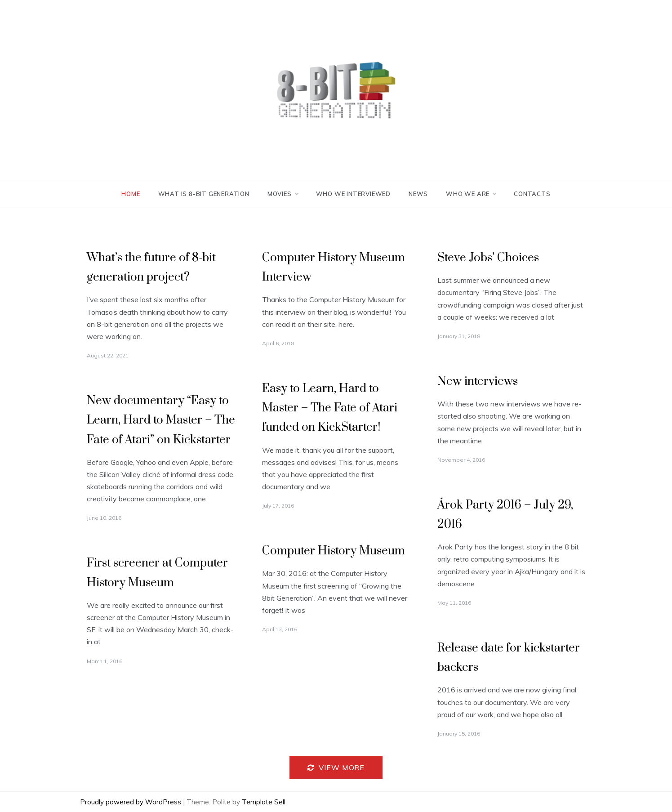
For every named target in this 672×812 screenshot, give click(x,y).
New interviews (478, 381)
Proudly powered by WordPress (131, 802)
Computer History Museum (334, 551)
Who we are (471, 194)
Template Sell (264, 802)
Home (131, 194)
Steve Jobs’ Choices (488, 258)
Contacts (532, 194)
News (418, 194)
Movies (283, 194)
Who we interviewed (353, 194)
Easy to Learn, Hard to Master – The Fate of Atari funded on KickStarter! (330, 408)
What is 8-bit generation (204, 194)
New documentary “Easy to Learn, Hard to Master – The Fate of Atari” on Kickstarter (161, 420)
